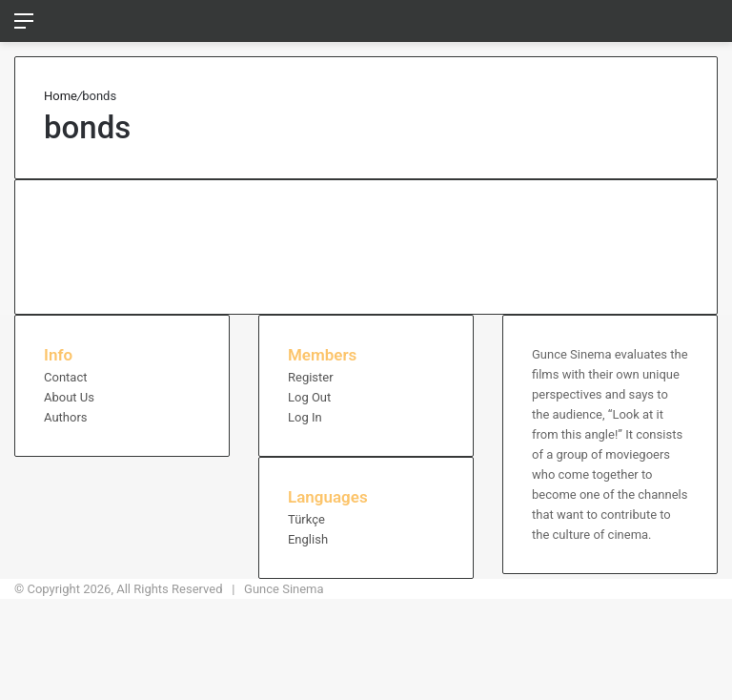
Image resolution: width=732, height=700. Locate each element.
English (308, 539)
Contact (65, 377)
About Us (69, 397)
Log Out (309, 397)
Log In (305, 417)
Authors (66, 417)
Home (61, 96)
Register (311, 377)
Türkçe (306, 519)
